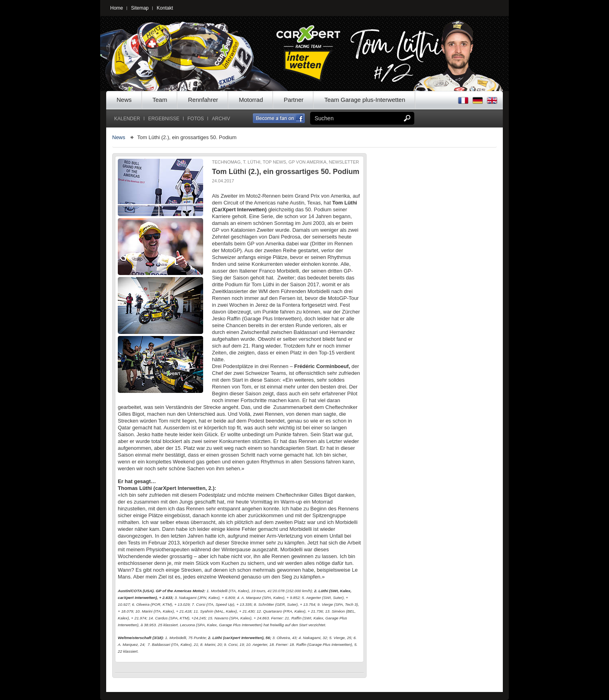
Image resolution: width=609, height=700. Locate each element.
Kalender (127, 119)
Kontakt (165, 8)
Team (160, 100)
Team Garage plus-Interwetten (365, 100)
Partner (293, 100)
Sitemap (140, 8)
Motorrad (251, 100)
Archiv (221, 119)
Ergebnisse (164, 119)
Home (117, 8)
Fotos (196, 119)
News (124, 100)
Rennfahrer (203, 100)
